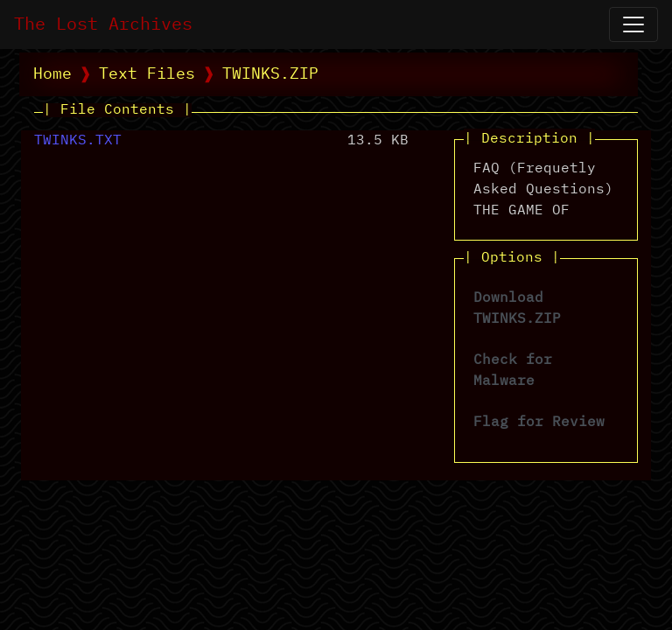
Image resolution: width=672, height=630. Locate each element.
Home (52, 74)
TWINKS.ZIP (270, 74)
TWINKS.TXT (78, 141)
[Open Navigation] (633, 24)
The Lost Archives (103, 24)
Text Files (147, 74)
